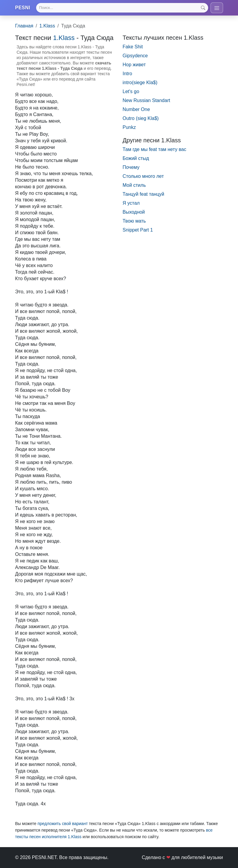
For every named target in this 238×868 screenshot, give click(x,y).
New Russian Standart (146, 100)
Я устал (131, 203)
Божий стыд (136, 158)
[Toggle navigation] (217, 8)
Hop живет (134, 65)
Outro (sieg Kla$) (141, 118)
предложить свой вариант (63, 824)
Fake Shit (133, 47)
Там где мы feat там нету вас (155, 149)
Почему (131, 167)
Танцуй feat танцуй (143, 194)
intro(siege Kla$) (140, 83)
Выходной (134, 212)
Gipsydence (135, 56)
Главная (24, 26)
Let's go (131, 91)
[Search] (122, 8)
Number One (136, 109)
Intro (128, 74)
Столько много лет (143, 176)
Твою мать (134, 221)
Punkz (129, 127)
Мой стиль (134, 185)
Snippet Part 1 (138, 230)
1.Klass (47, 26)
